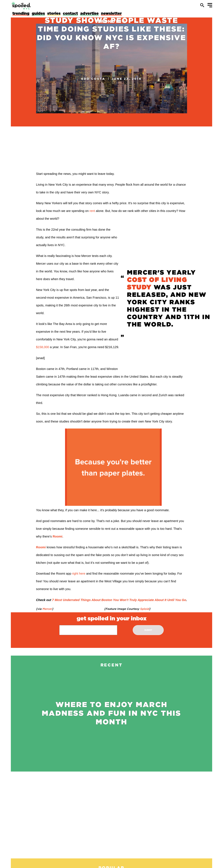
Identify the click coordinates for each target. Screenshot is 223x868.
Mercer (47, 609)
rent (92, 211)
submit (148, 630)
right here (79, 574)
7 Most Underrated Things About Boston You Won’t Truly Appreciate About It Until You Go (119, 600)
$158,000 (43, 347)
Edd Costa (93, 79)
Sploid (144, 609)
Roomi (58, 536)
